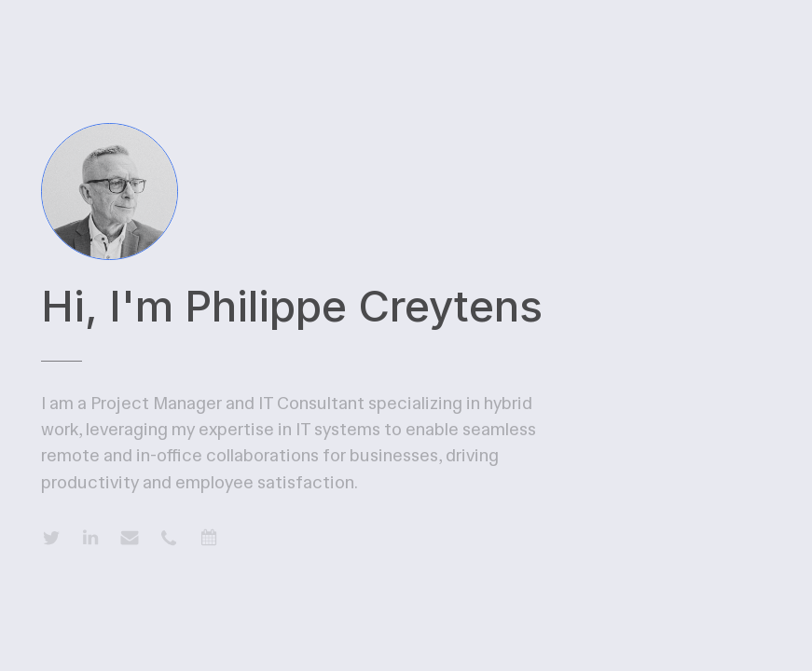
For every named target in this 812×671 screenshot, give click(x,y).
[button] (51, 538)
